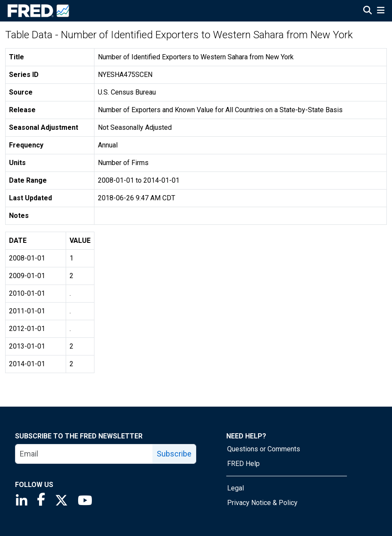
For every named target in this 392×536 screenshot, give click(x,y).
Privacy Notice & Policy (262, 503)
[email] (84, 454)
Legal (236, 488)
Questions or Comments (264, 449)
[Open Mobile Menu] (381, 11)
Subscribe (174, 454)
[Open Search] (368, 11)
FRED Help (243, 464)
